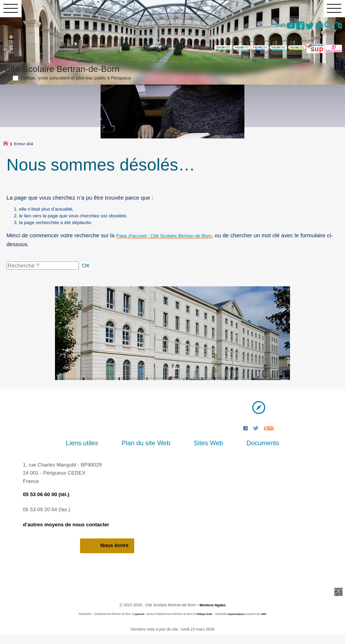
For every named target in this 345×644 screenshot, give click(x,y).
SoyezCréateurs (238, 623)
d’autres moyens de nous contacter (66, 533)
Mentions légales (213, 614)
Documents (250, 451)
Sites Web (204, 451)
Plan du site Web (150, 451)
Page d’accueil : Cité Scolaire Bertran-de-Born (173, 244)
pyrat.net (136, 623)
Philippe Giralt (203, 623)
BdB (266, 29)
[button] (325, 30)
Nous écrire (107, 554)
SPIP (268, 623)
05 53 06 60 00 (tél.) (46, 503)
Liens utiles (95, 451)
